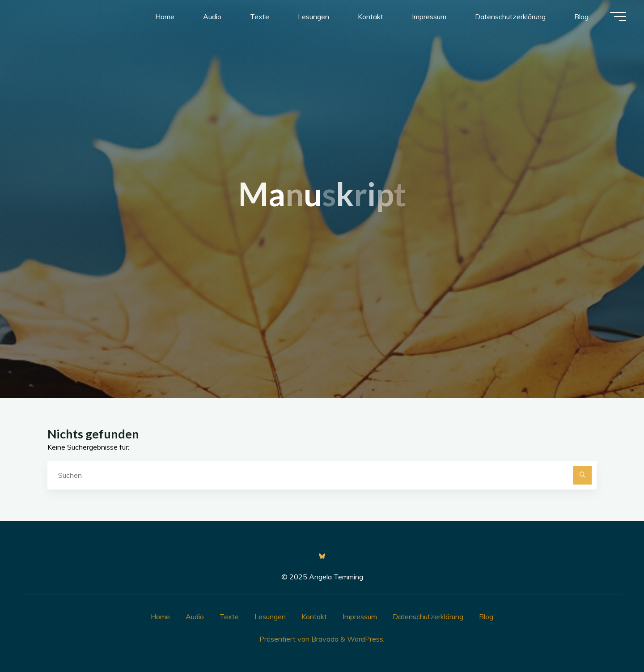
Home (160, 617)
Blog (486, 617)
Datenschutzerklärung (428, 617)
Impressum (360, 617)
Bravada (324, 639)
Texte (229, 617)
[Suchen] (582, 475)
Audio (195, 617)
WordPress (365, 639)
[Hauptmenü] (618, 17)
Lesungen (270, 617)
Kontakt (314, 617)
